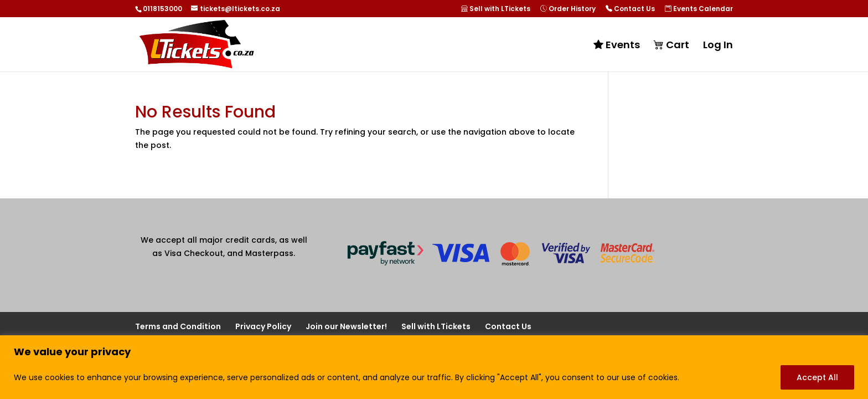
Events (617, 45)
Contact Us (630, 9)
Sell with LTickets (496, 9)
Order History (568, 9)
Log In (718, 46)
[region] (434, 367)
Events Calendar (699, 9)
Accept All (817, 377)
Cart (671, 45)
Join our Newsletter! (346, 326)
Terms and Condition (178, 326)
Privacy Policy (263, 326)
